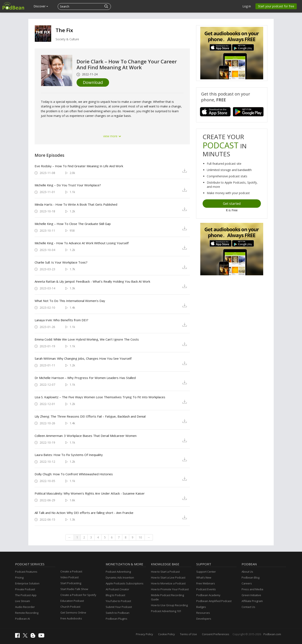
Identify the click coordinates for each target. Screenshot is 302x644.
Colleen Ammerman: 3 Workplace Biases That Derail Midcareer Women (86, 436)
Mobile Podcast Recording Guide (167, 597)
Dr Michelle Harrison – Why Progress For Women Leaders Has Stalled (85, 378)
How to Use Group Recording (169, 605)
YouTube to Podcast (118, 601)
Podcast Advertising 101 (166, 611)
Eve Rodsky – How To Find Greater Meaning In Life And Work (79, 166)
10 (140, 537)
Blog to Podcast (115, 595)
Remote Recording (27, 613)
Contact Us (248, 607)
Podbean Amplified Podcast (214, 601)
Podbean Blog (251, 577)
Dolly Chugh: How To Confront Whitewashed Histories (74, 474)
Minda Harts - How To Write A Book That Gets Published (76, 204)
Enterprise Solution (27, 583)
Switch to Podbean (118, 613)
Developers (204, 619)
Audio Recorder (25, 607)
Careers (247, 583)
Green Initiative (251, 595)
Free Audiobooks (71, 618)
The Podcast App (26, 595)
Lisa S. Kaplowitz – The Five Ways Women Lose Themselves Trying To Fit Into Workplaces (100, 397)
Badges (201, 607)
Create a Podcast (71, 571)
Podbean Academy (208, 595)
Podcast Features (26, 572)
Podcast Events (206, 589)
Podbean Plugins (117, 619)
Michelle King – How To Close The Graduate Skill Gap (73, 224)
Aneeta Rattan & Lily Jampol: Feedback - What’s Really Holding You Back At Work (92, 281)
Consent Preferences (216, 634)
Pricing (19, 577)
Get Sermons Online (73, 613)
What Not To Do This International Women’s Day (70, 301)
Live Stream (23, 601)
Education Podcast (72, 601)
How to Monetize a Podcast (168, 583)
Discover (41, 6)
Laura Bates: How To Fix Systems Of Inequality (69, 455)
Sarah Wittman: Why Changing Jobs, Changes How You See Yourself (83, 358)
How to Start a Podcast (165, 572)
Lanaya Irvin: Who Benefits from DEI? (61, 320)
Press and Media (252, 589)
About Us (247, 572)
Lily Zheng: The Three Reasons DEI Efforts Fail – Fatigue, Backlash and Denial (90, 416)
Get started (232, 204)
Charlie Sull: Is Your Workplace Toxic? (61, 262)
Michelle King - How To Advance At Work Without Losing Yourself (82, 243)
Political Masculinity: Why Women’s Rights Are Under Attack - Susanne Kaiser (90, 493)
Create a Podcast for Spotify (78, 595)
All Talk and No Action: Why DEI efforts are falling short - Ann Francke (84, 513)
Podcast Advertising (118, 572)
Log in (247, 6)
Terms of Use (188, 634)
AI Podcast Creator (117, 589)
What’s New (204, 577)
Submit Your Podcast (119, 607)
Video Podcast (70, 577)
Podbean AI (22, 619)
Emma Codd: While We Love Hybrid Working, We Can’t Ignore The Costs (87, 339)
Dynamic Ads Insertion (120, 577)
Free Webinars (206, 583)
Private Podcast (25, 589)
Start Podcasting (71, 583)
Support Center (206, 572)
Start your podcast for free (276, 6)
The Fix (64, 30)
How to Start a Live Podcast (168, 577)
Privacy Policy (144, 634)
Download (93, 82)
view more (112, 136)
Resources (203, 613)
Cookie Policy (167, 634)
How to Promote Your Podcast (170, 589)
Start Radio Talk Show (74, 589)
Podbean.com (272, 634)
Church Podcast (70, 607)
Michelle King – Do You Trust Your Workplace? (68, 185)
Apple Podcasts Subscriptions (125, 583)
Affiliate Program (252, 601)
